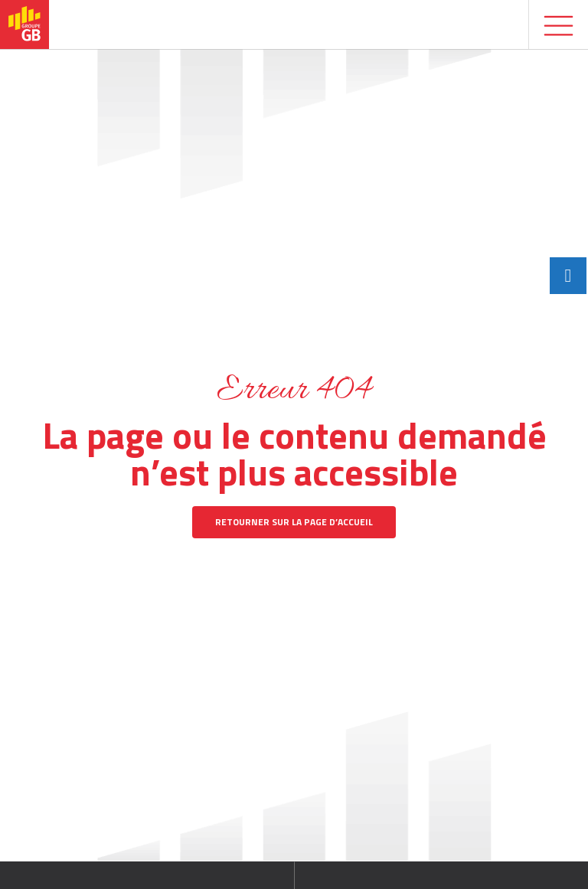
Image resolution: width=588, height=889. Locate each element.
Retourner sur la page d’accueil (294, 522)
